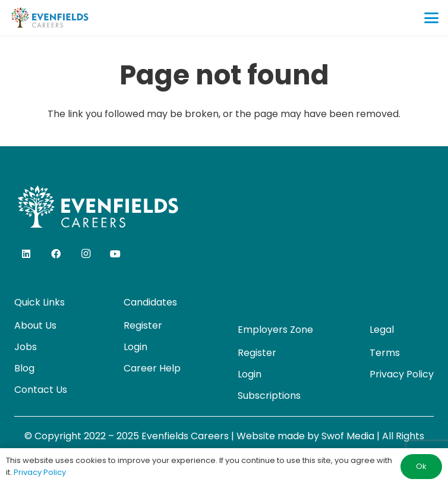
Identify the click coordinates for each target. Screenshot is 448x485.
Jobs (26, 347)
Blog (24, 368)
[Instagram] (86, 254)
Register (143, 325)
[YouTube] (115, 254)
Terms (385, 353)
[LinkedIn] (26, 254)
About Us (35, 325)
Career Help (152, 368)
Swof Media (348, 436)
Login (135, 347)
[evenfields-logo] (50, 18)
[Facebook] (56, 254)
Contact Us (41, 390)
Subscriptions (269, 396)
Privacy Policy (402, 374)
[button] (431, 18)
